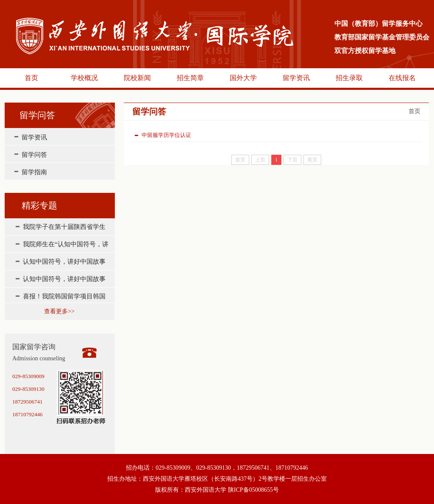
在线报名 (402, 78)
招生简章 (190, 78)
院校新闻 (137, 78)
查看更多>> (59, 311)
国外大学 (243, 78)
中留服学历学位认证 (163, 135)
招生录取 (349, 78)
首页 (31, 78)
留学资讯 (296, 78)
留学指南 (34, 172)
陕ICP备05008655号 (253, 490)
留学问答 (34, 155)
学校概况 (84, 78)
